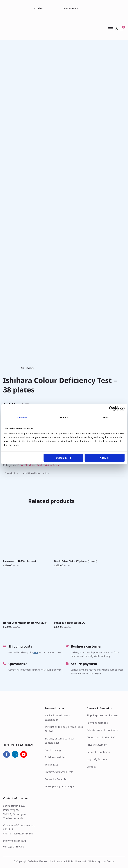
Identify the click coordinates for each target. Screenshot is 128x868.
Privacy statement (97, 745)
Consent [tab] (22, 418)
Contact (91, 767)
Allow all (105, 458)
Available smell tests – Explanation (58, 717)
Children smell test (56, 757)
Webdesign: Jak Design (102, 862)
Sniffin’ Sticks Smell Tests (59, 772)
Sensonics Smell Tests (57, 779)
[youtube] (24, 754)
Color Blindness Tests (30, 465)
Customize (64, 458)
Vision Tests (52, 465)
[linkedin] (15, 754)
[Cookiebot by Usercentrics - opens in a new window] (111, 409)
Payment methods (97, 723)
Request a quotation (98, 752)
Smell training (53, 750)
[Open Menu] (112, 29)
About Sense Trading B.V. (101, 737)
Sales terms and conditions (102, 730)
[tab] (11, 473)
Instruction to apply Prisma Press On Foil (64, 729)
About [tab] (106, 418)
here (36, 652)
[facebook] (7, 754)
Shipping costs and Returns (102, 715)
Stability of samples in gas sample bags (60, 741)
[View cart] (122, 29)
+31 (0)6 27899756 (14, 847)
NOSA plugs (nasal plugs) (59, 787)
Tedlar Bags (52, 765)
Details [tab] (64, 418)
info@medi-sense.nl (14, 841)
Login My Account (97, 759)
